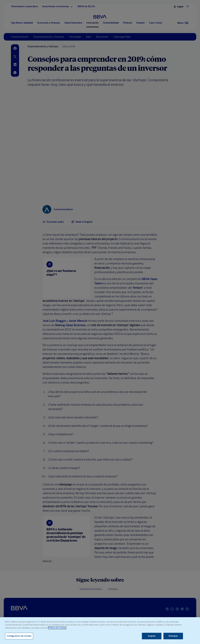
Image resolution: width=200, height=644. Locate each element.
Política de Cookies (57, 628)
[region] (100, 631)
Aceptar (152, 636)
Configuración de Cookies (19, 636)
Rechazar (173, 636)
